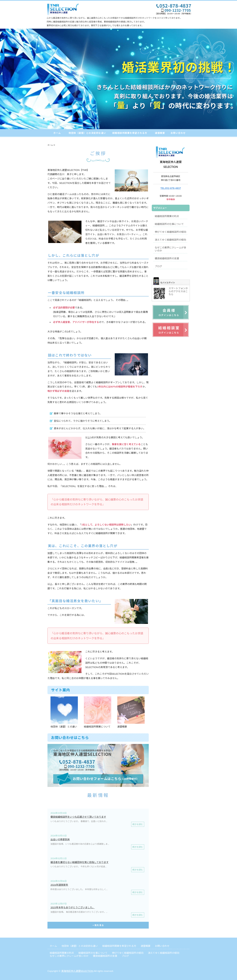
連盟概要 (160, 133)
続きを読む (138, 824)
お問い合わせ (178, 133)
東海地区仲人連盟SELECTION (77, 971)
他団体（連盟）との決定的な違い (87, 133)
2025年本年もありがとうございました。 (73, 907)
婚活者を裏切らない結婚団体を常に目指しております (80, 862)
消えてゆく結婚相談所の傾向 (170, 240)
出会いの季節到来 (60, 839)
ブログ (158, 266)
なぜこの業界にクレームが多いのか (170, 249)
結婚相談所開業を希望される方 (130, 133)
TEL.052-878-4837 (171, 188)
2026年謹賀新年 (59, 885)
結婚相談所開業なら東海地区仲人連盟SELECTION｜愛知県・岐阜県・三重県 (64, 10)
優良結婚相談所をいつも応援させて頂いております (78, 817)
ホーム (57, 133)
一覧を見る (98, 925)
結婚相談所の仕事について (169, 224)
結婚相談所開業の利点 (167, 216)
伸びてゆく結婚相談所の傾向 (170, 232)
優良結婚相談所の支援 (167, 258)
